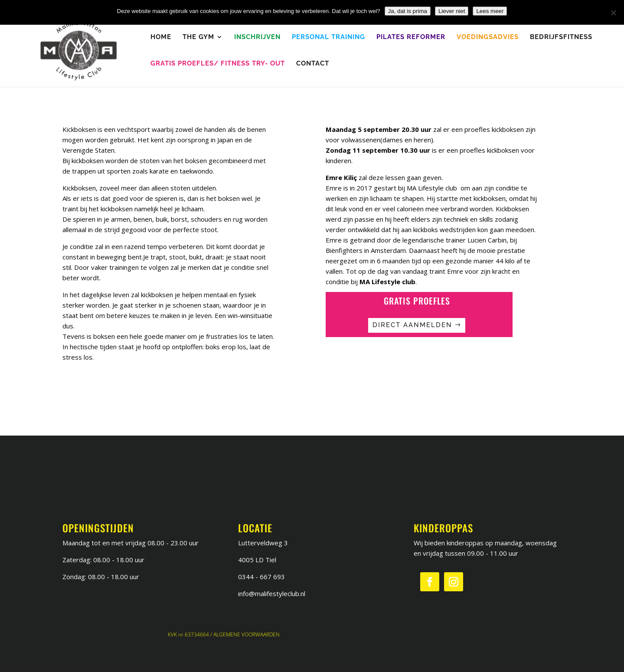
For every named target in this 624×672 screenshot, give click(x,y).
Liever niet (452, 11)
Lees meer (490, 11)
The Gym (198, 37)
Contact (313, 64)
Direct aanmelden (412, 325)
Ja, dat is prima (408, 11)
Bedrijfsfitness (561, 37)
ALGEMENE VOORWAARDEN (247, 634)
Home (161, 37)
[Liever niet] (613, 13)
